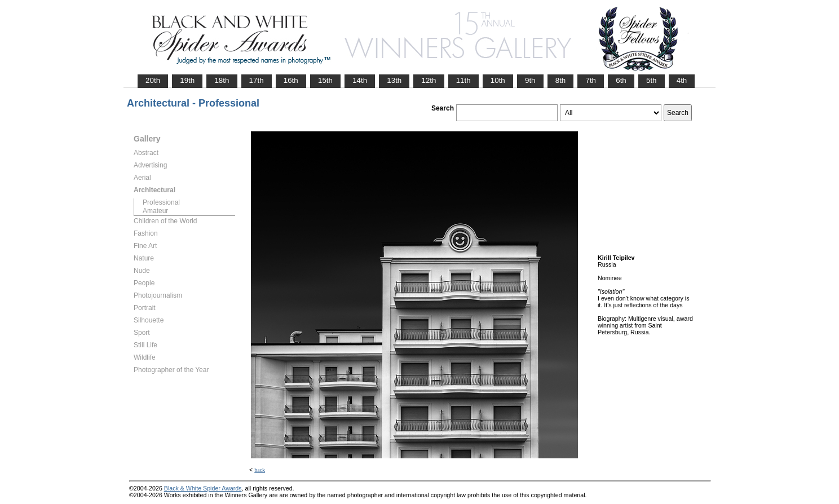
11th (463, 80)
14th (360, 80)
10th (498, 80)
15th (325, 80)
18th (222, 80)
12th (429, 80)
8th (561, 80)
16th (291, 80)
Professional (161, 202)
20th (153, 80)
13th (394, 80)
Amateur (155, 211)
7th (591, 80)
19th (187, 80)
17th (257, 80)
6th (621, 80)
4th (682, 80)
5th (652, 80)
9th (530, 80)
